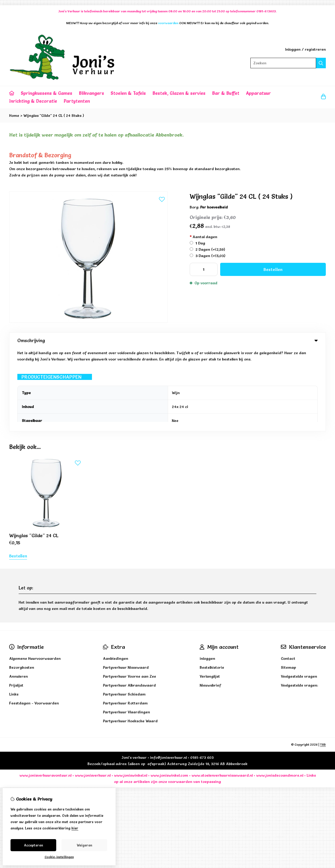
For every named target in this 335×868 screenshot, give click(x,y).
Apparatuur (258, 93)
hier (75, 828)
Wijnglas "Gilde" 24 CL (34, 453)
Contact (288, 576)
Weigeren (84, 845)
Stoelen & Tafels (128, 93)
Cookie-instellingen (59, 857)
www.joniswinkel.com (169, 693)
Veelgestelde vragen (299, 594)
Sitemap (288, 585)
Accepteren (33, 845)
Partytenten (77, 101)
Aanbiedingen (116, 576)
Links (311, 693)
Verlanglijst (210, 594)
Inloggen (293, 49)
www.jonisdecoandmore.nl (280, 693)
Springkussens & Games (47, 93)
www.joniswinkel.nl (131, 693)
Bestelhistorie (212, 585)
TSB (323, 662)
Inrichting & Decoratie (33, 101)
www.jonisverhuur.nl (92, 693)
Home (14, 116)
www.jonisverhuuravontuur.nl (45, 693)
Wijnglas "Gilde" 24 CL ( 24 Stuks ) (54, 116)
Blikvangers (91, 93)
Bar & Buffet (226, 93)
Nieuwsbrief (210, 603)
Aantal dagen (203, 237)
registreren (315, 49)
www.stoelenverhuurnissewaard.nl (222, 693)
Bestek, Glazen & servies (179, 93)
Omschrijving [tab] (167, 340)
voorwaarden (180, 699)
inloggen (207, 576)
